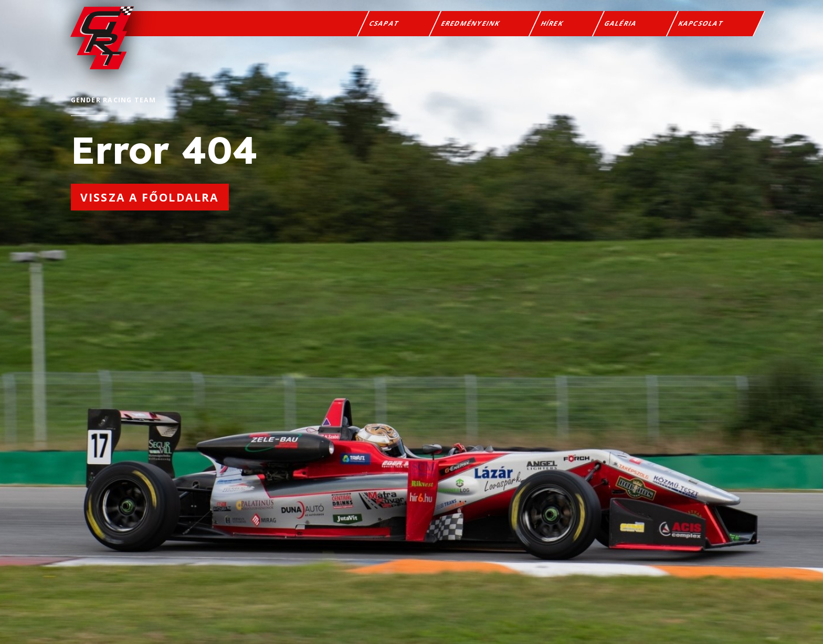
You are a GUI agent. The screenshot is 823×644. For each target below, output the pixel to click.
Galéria (621, 23)
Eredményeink (470, 23)
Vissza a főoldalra (150, 197)
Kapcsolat (701, 23)
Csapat (384, 23)
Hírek (552, 23)
